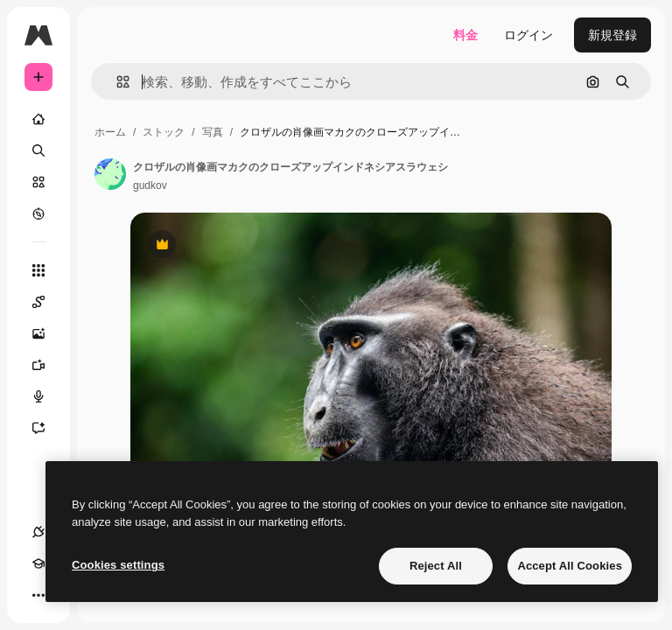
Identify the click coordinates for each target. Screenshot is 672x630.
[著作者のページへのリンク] (110, 174)
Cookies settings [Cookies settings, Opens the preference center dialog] (118, 565)
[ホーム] (38, 119)
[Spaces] (47, 302)
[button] (116, 82)
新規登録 (612, 35)
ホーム (110, 132)
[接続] (38, 532)
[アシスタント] (47, 428)
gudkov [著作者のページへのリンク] (150, 185)
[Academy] (38, 563)
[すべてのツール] (38, 270)
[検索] (38, 150)
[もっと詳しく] (38, 213)
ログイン (528, 35)
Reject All (436, 566)
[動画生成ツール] (47, 365)
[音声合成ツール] (47, 396)
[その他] (38, 595)
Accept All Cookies (570, 566)
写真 (213, 132)
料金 (465, 35)
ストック (164, 132)
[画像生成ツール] (47, 333)
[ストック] (38, 182)
